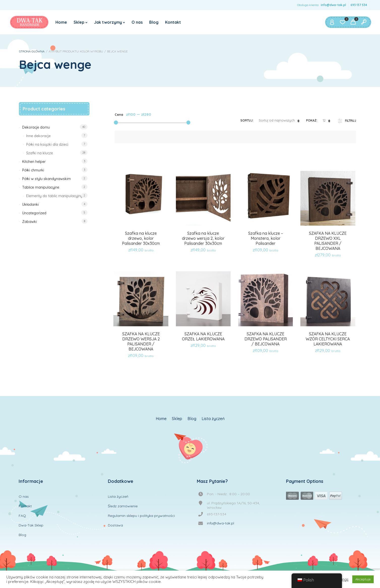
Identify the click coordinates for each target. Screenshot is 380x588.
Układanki (30, 204)
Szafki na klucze (40, 153)
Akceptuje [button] (363, 579)
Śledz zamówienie (123, 506)
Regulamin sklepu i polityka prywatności (141, 516)
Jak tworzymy (108, 22)
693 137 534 (359, 5)
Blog (154, 22)
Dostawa (115, 525)
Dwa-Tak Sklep (31, 525)
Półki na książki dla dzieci (47, 144)
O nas (137, 22)
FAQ (22, 516)
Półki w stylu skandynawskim (46, 179)
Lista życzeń (213, 419)
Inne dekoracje (38, 136)
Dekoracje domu (36, 127)
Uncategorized (34, 213)
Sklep (79, 22)
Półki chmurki (33, 170)
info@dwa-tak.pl (333, 5)
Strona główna (32, 51)
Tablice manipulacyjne (41, 187)
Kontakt (173, 22)
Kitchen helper (34, 162)
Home (61, 22)
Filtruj (351, 121)
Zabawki (29, 222)
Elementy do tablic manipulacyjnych (56, 196)
